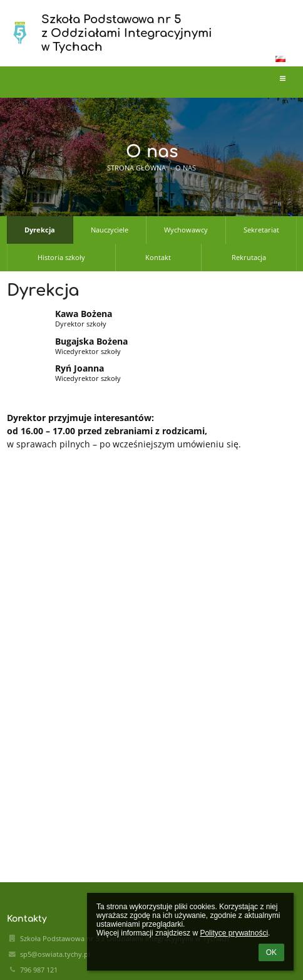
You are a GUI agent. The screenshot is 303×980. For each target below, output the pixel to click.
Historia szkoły (61, 258)
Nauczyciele (110, 230)
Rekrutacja (249, 258)
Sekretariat (261, 230)
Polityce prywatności (234, 933)
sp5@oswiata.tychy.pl (55, 954)
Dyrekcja (40, 230)
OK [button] (271, 952)
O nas (186, 168)
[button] (280, 59)
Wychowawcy (186, 230)
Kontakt (158, 258)
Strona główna (136, 168)
